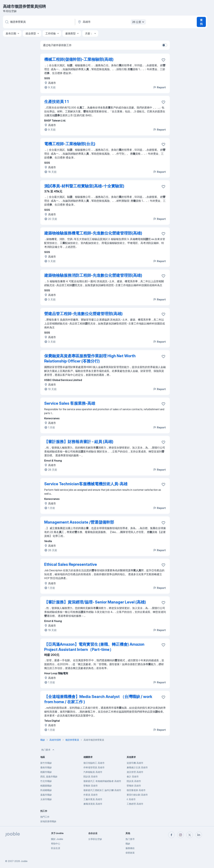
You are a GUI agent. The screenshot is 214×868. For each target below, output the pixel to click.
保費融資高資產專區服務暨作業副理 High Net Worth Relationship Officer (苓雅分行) (90, 358)
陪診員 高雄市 (91, 776)
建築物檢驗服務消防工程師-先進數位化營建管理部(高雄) (93, 275)
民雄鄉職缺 (46, 790)
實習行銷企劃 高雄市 (137, 795)
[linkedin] (199, 835)
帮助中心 (56, 844)
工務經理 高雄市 (135, 804)
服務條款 (130, 848)
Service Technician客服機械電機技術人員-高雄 (86, 484)
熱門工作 (45, 817)
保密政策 (130, 853)
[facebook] (171, 835)
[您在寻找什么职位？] (39, 22)
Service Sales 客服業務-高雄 (70, 403)
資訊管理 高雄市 (135, 772)
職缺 (128, 844)
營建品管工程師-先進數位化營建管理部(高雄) (83, 314)
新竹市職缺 (46, 763)
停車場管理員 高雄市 (94, 767)
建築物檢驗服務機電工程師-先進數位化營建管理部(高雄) (93, 233)
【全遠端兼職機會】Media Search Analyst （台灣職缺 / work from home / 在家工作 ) (98, 699)
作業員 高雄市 (91, 795)
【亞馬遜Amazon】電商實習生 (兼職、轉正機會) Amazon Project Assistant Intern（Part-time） (94, 647)
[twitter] (190, 835)
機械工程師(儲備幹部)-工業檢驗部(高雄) (79, 59)
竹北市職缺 (46, 781)
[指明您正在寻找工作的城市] (111, 22)
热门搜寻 (130, 839)
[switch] (165, 45)
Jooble (24, 861)
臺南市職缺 (46, 767)
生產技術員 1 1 (56, 102)
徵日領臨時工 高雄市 (94, 763)
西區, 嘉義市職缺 (49, 776)
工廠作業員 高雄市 (93, 799)
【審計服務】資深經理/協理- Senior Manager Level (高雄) (95, 602)
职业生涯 (56, 848)
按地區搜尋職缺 (48, 821)
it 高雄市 (131, 799)
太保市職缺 (46, 799)
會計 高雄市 (133, 776)
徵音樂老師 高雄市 (136, 790)
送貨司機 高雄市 (135, 763)
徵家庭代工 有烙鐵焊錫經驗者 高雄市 (102, 781)
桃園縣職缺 (46, 786)
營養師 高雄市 (91, 786)
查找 (201, 22)
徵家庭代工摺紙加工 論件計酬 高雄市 (102, 790)
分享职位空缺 (95, 839)
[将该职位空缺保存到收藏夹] (163, 60)
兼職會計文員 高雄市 (137, 767)
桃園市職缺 (46, 772)
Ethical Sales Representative (71, 564)
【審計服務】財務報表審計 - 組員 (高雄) (79, 442)
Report (159, 87)
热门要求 (48, 750)
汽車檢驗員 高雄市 (93, 772)
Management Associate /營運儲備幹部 (79, 522)
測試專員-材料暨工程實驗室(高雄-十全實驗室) (84, 186)
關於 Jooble (57, 839)
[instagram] (181, 835)
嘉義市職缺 (46, 795)
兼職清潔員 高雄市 (93, 804)
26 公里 (139, 22)
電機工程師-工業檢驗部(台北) (70, 144)
